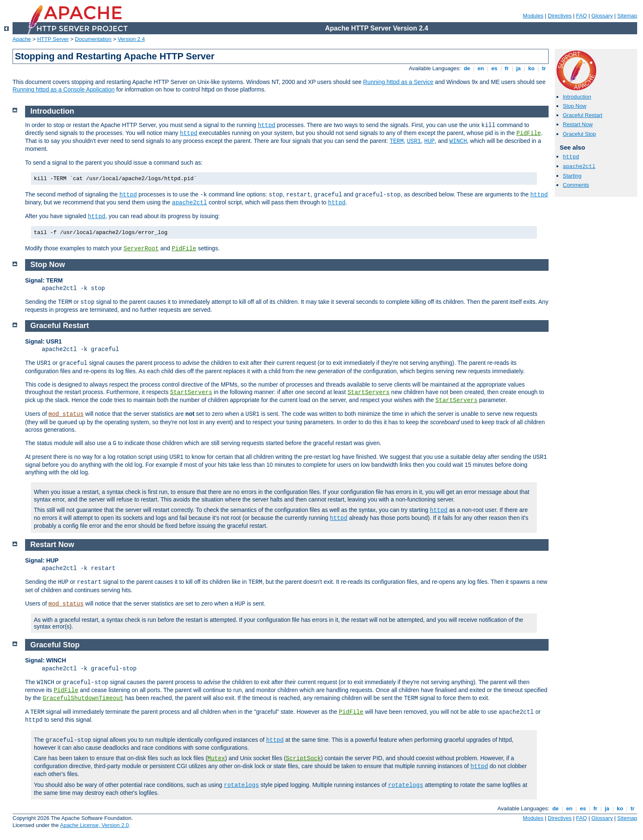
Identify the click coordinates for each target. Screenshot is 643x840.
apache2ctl (579, 167)
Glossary (602, 16)
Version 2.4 (131, 39)
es (494, 68)
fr (507, 68)
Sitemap (627, 16)
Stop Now (574, 106)
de (467, 68)
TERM (397, 141)
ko (531, 68)
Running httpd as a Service (398, 82)
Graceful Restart (583, 115)
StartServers (191, 392)
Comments (576, 185)
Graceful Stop (579, 134)
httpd (571, 157)
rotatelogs (241, 785)
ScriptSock (303, 759)
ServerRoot (141, 249)
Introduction (577, 97)
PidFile (529, 133)
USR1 (414, 141)
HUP (429, 141)
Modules (533, 16)
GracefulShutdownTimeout (83, 698)
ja (518, 68)
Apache (22, 39)
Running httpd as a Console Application (64, 89)
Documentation (93, 39)
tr (544, 68)
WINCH (458, 141)
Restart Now (578, 124)
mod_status (66, 414)
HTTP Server (53, 39)
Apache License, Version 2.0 (94, 825)
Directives (560, 16)
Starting (572, 176)
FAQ (582, 16)
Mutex (216, 759)
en (480, 68)
